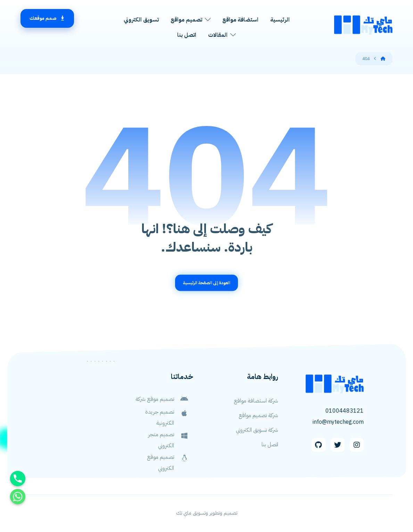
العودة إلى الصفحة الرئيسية (207, 283)
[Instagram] (357, 445)
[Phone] (18, 479)
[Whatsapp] (18, 497)
